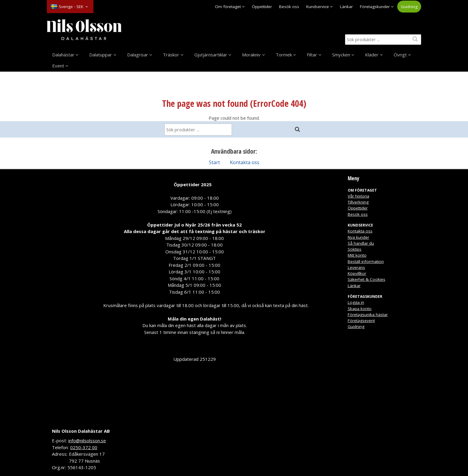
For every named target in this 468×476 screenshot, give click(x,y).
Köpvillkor (357, 273)
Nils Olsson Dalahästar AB (81, 431)
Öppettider (262, 7)
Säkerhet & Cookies (367, 279)
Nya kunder (358, 237)
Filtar (312, 55)
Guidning (409, 7)
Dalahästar (63, 55)
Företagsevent (361, 321)
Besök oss (289, 7)
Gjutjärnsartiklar (211, 55)
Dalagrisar (138, 55)
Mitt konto (357, 255)
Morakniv (251, 55)
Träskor (171, 55)
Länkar (346, 7)
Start (214, 162)
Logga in (356, 302)
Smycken (341, 55)
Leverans (356, 267)
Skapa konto (360, 309)
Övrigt (400, 55)
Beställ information (366, 261)
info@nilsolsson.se (87, 440)
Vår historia (358, 196)
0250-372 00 (84, 447)
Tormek (284, 55)
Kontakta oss (245, 162)
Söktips (355, 249)
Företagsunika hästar (368, 315)
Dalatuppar (101, 55)
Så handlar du (361, 243)
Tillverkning (358, 202)
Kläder (372, 55)
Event (58, 66)
